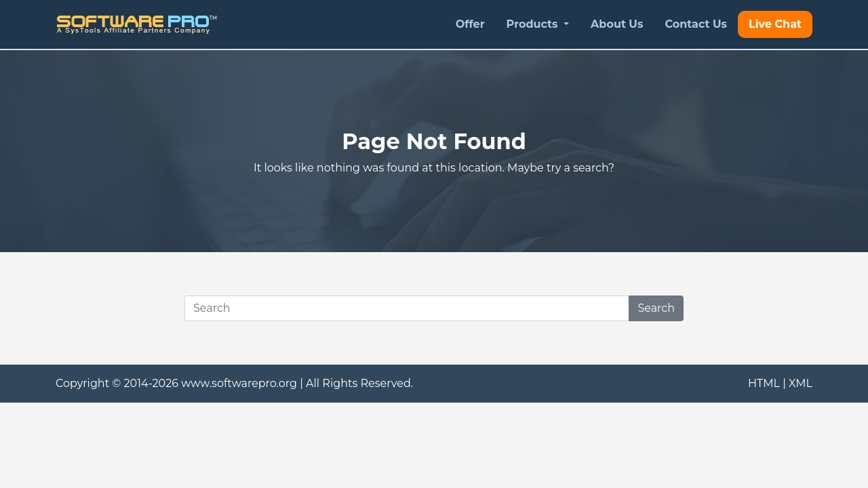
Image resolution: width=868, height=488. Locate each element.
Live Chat (775, 24)
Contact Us (696, 24)
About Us (617, 24)
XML (801, 383)
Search (656, 308)
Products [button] (534, 24)
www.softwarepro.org (239, 383)
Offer (470, 24)
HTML (764, 383)
